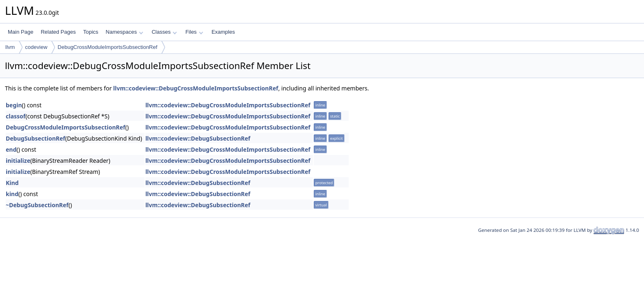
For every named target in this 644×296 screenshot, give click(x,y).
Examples (223, 32)
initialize (18, 161)
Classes (164, 32)
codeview (36, 47)
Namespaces (124, 32)
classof (16, 116)
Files (194, 32)
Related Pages (58, 32)
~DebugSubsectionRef (37, 205)
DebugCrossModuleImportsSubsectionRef (107, 47)
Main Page (21, 32)
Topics (91, 32)
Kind (12, 183)
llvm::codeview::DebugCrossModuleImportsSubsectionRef (196, 88)
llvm (10, 47)
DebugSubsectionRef (36, 138)
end (11, 149)
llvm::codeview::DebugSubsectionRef (198, 138)
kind (12, 194)
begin (14, 105)
